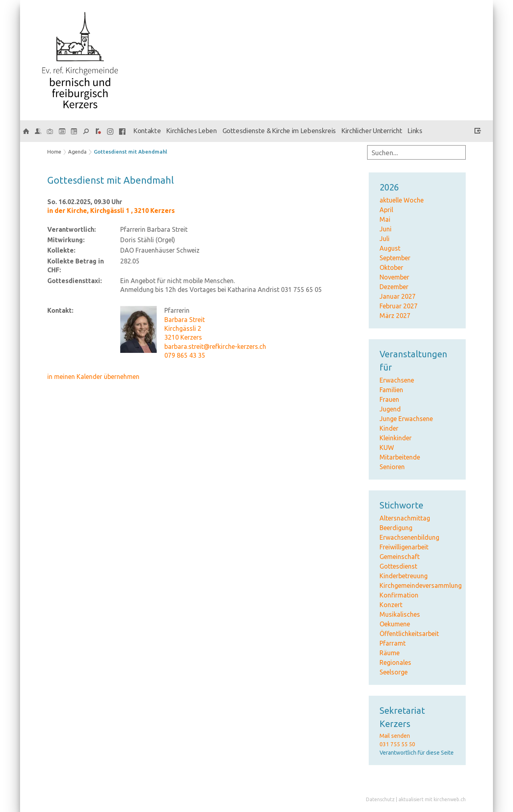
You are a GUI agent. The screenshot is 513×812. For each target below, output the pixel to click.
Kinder (389, 428)
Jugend (390, 409)
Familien (391, 390)
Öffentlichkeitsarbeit (409, 634)
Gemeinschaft (400, 557)
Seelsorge (394, 672)
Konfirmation (399, 595)
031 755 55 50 (397, 744)
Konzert (391, 605)
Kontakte (147, 131)
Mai (385, 219)
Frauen (389, 399)
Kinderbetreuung (404, 576)
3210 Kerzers (183, 337)
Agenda (77, 152)
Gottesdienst (398, 566)
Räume (390, 653)
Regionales (395, 662)
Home (54, 152)
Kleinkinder (396, 438)
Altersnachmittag (405, 518)
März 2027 (395, 316)
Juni (386, 229)
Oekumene (395, 624)
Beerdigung (396, 528)
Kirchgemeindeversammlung (421, 585)
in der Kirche (111, 211)
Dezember (394, 287)
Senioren (392, 467)
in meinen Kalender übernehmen (93, 377)
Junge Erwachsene (406, 419)
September (395, 258)
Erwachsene (397, 380)
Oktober (391, 267)
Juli (385, 239)
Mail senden (395, 736)
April (386, 210)
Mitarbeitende (400, 457)
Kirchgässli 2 (183, 328)
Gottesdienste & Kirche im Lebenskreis (279, 131)
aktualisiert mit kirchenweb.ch (432, 799)
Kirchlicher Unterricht (372, 131)
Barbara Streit (185, 320)
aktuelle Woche (402, 200)
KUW (387, 448)
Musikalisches (400, 614)
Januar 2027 (398, 296)
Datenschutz (380, 799)
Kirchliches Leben (191, 131)
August (390, 248)
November (394, 277)
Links (415, 131)
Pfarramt (393, 643)
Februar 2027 (399, 306)
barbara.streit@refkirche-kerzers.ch (215, 346)
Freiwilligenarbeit (404, 547)
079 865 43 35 (185, 355)
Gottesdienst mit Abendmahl (130, 152)
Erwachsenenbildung (409, 537)
